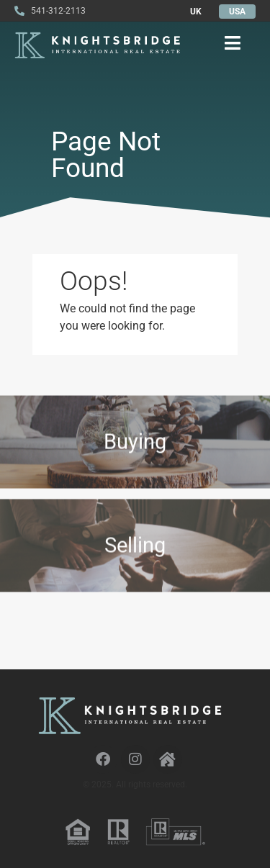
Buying (135, 446)
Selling (135, 555)
